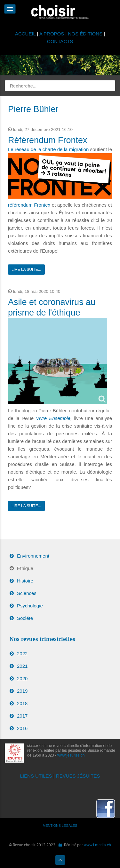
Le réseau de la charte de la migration (48, 149)
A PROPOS (52, 34)
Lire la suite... (26, 270)
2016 (22, 728)
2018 (22, 703)
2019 (22, 691)
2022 (22, 654)
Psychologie (30, 606)
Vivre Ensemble (53, 418)
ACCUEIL (26, 34)
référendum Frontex (29, 205)
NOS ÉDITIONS (85, 34)
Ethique (25, 568)
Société (25, 618)
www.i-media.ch (97, 845)
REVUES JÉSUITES (78, 776)
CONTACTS (60, 41)
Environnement (33, 556)
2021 (22, 666)
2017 (22, 716)
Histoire (25, 581)
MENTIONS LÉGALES (60, 826)
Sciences (27, 593)
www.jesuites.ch (71, 755)
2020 (22, 678)
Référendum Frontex (48, 140)
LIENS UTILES (36, 776)
